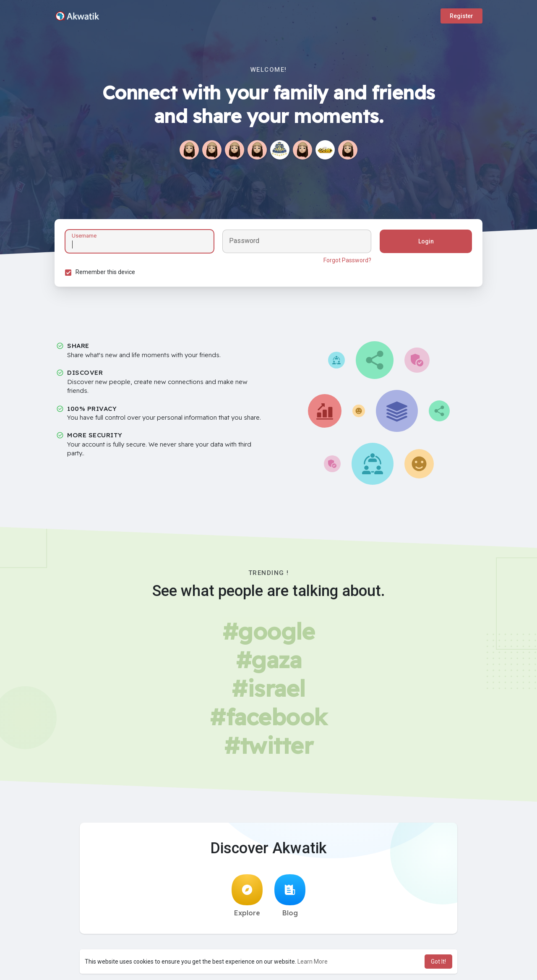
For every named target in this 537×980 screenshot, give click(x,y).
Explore (247, 896)
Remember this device (105, 272)
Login (426, 241)
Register (461, 16)
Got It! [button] (438, 962)
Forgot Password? (347, 260)
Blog (290, 896)
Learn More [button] (313, 962)
